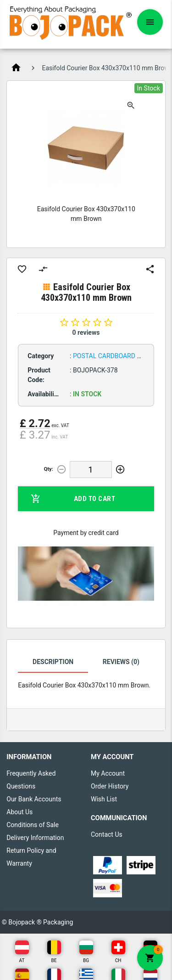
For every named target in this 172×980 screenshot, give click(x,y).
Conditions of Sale (33, 825)
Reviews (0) (121, 662)
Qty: (49, 469)
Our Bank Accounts (34, 799)
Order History (110, 786)
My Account (108, 773)
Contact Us (107, 834)
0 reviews (86, 332)
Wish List (104, 799)
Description (53, 662)
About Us (19, 812)
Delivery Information (35, 838)
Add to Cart (73, 499)
